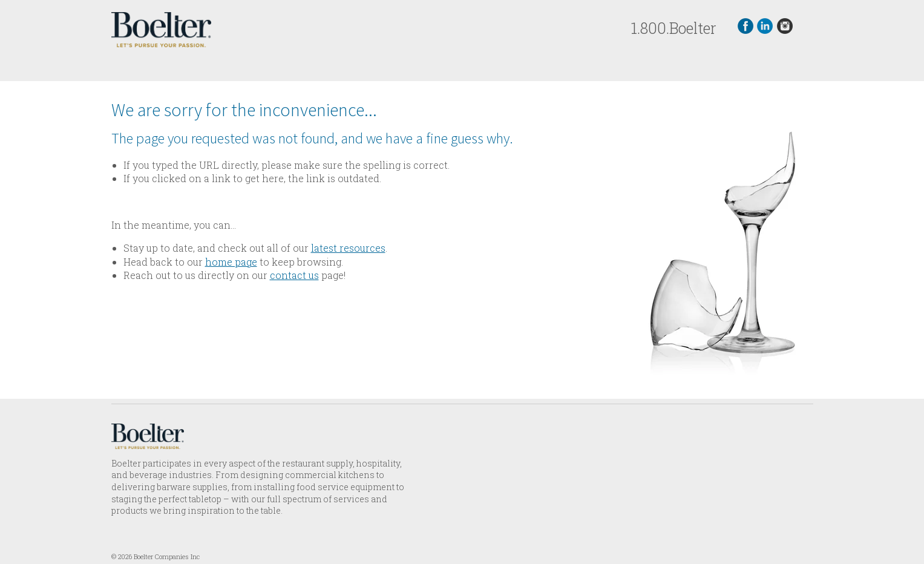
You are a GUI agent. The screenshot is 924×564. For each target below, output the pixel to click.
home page (231, 262)
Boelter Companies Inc (167, 556)
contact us (294, 275)
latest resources (348, 248)
